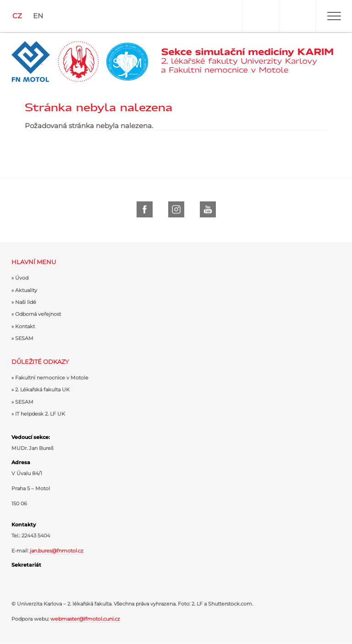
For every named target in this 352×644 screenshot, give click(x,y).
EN (38, 16)
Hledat (297, 16)
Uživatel (260, 16)
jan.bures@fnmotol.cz (57, 551)
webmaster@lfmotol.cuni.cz (85, 619)
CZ (17, 16)
